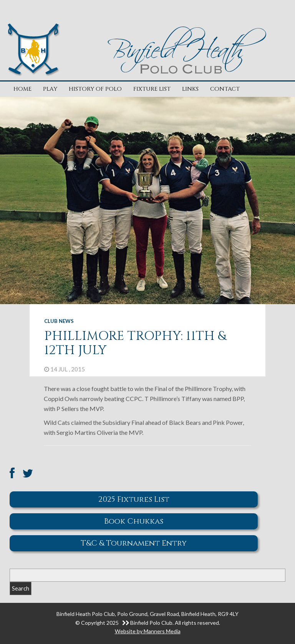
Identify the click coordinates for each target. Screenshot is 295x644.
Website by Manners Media (148, 631)
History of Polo (95, 89)
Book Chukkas (134, 521)
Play (50, 89)
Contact (225, 89)
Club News (59, 321)
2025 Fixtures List (134, 499)
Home (22, 89)
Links (190, 89)
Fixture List (152, 89)
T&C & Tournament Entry (134, 543)
